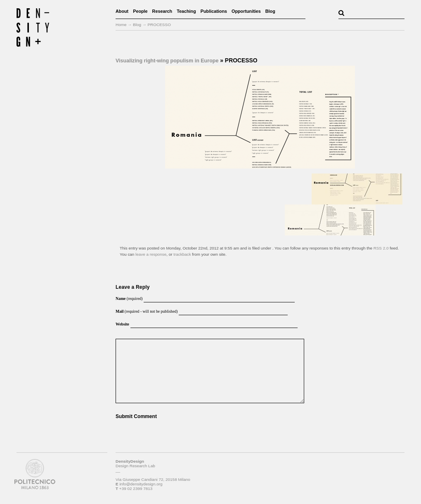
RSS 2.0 (381, 248)
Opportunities (246, 11)
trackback (182, 254)
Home (121, 25)
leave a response (151, 254)
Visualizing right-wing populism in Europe (167, 61)
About (122, 11)
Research (162, 11)
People (140, 11)
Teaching (186, 11)
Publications (214, 11)
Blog (270, 11)
